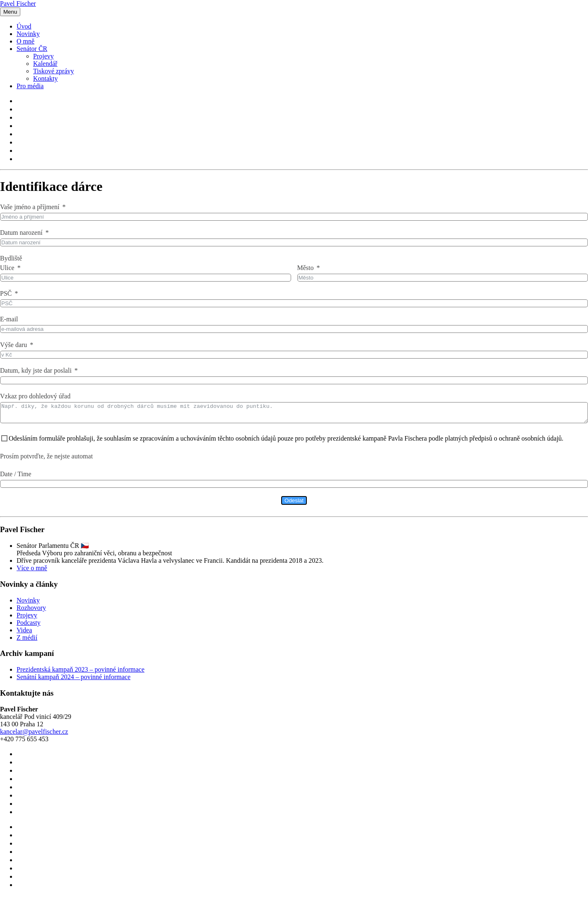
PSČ (6, 293)
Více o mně (32, 572)
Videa (24, 634)
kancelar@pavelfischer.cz (34, 735)
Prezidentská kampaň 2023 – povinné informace (81, 673)
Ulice (7, 268)
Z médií (27, 641)
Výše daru (13, 345)
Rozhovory (31, 611)
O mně (25, 41)
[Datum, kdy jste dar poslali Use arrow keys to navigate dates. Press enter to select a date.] (294, 380)
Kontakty (46, 78)
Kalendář (45, 64)
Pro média (30, 86)
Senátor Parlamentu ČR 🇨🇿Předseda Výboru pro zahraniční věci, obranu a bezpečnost (94, 553)
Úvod (24, 26)
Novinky (28, 34)
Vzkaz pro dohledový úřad (35, 396)
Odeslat (294, 504)
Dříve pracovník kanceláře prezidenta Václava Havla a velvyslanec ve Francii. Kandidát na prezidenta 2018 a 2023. (170, 564)
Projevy (43, 56)
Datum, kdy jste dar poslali (36, 370)
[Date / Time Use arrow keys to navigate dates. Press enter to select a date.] (294, 488)
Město (306, 268)
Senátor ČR (32, 49)
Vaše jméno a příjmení (30, 207)
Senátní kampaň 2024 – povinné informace (73, 681)
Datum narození (21, 233)
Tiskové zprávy (54, 71)
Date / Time (16, 478)
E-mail (9, 319)
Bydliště (11, 258)
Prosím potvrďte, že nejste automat (46, 460)
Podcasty (29, 626)
